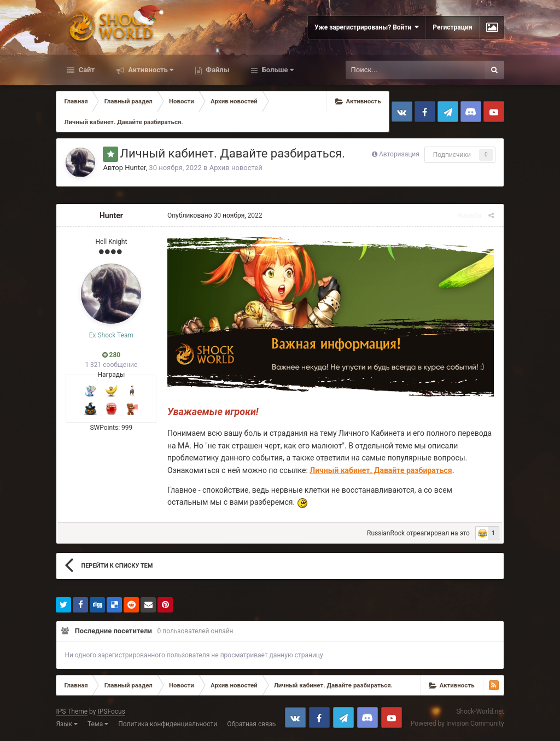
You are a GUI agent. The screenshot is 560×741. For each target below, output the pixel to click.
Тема (98, 725)
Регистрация (452, 27)
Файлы (217, 70)
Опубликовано (213, 215)
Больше (276, 70)
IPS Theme (72, 713)
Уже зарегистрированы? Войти (367, 27)
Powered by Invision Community (457, 725)
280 (112, 355)
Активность (150, 70)
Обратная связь (251, 725)
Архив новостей (236, 168)
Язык (67, 725)
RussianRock (387, 534)
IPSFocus (111, 713)
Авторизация (399, 154)
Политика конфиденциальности (168, 725)
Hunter (135, 168)
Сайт (86, 70)
